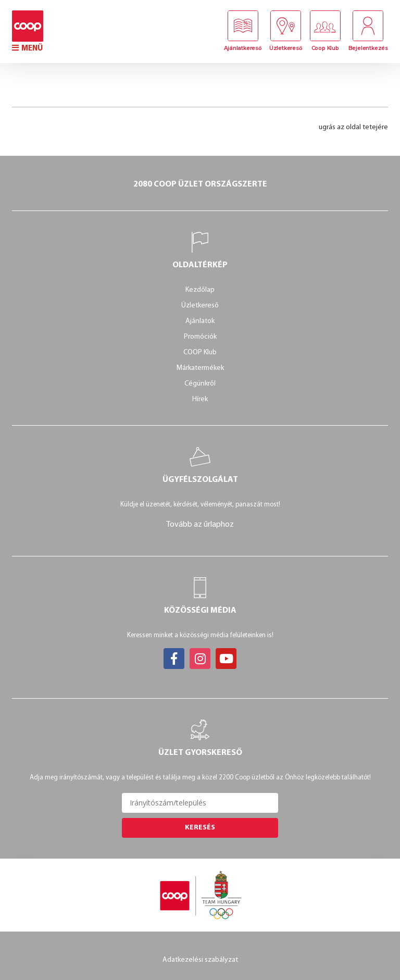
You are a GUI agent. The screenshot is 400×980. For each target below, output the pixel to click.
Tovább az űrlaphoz (200, 525)
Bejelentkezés (368, 49)
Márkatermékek (200, 368)
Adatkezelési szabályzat (200, 959)
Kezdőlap (200, 290)
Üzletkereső (285, 49)
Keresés (200, 828)
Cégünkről (200, 384)
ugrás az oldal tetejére (353, 127)
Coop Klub (325, 49)
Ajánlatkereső (242, 49)
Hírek (200, 399)
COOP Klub (200, 352)
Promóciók (200, 337)
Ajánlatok (200, 321)
